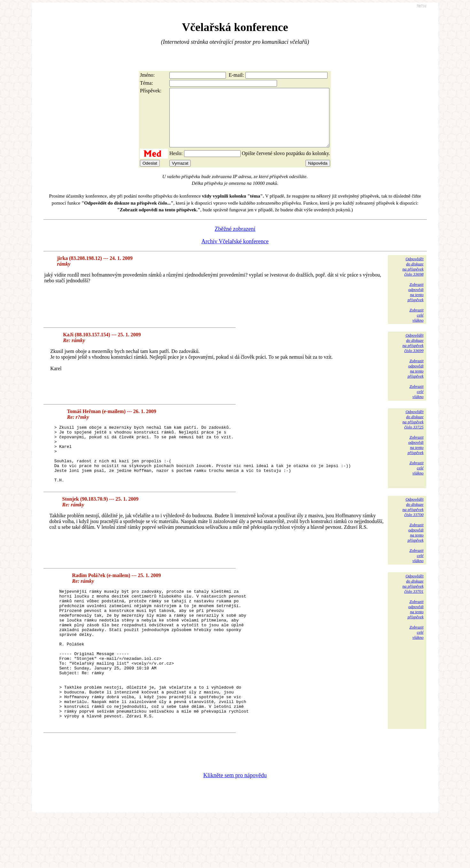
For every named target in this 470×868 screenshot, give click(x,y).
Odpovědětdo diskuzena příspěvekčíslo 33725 (413, 431)
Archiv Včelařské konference (235, 253)
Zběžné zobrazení (235, 240)
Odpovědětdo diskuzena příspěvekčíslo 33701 (413, 607)
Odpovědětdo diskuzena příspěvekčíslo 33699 (413, 354)
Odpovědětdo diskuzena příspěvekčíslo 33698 (413, 278)
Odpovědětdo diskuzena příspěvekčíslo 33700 (413, 530)
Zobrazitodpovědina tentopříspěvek (416, 304)
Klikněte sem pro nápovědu (235, 825)
